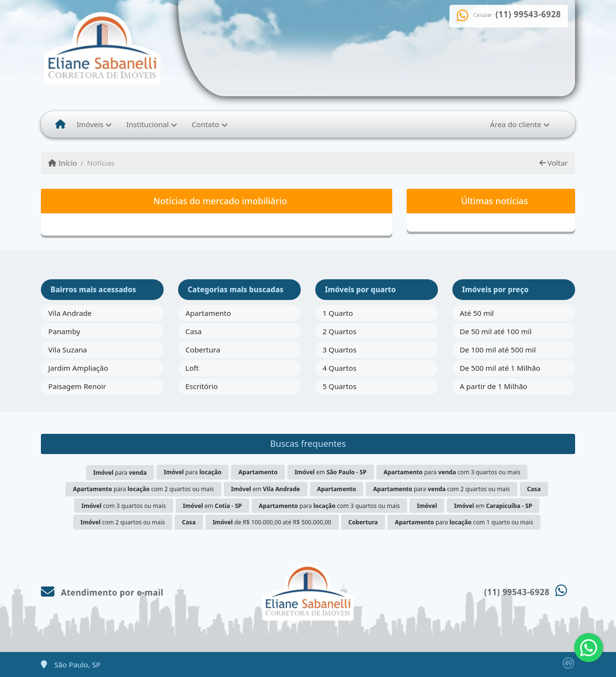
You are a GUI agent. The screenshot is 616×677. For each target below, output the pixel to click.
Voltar (554, 163)
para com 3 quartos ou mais (452, 472)
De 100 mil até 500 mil (498, 350)
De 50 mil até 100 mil (495, 331)
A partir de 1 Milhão (494, 386)
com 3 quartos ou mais (123, 506)
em (330, 472)
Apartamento (208, 313)
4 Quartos (340, 368)
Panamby (64, 331)
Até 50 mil (477, 313)
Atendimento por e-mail (102, 592)
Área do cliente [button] (515, 124)
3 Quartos (340, 350)
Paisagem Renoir (77, 386)
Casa (193, 331)
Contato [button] (205, 124)
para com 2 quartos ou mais (144, 489)
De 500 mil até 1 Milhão (500, 368)
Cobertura (203, 350)
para (120, 473)
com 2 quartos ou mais (122, 522)
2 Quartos (340, 331)
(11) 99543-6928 (528, 14)
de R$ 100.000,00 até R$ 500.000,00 (272, 522)
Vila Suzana (68, 350)
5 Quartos (340, 386)
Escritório (201, 386)
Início (63, 163)
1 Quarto (338, 313)
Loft (192, 368)
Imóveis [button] (90, 124)
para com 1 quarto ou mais (464, 522)
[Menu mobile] (60, 124)
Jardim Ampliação (78, 368)
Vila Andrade (70, 313)
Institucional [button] (147, 124)
